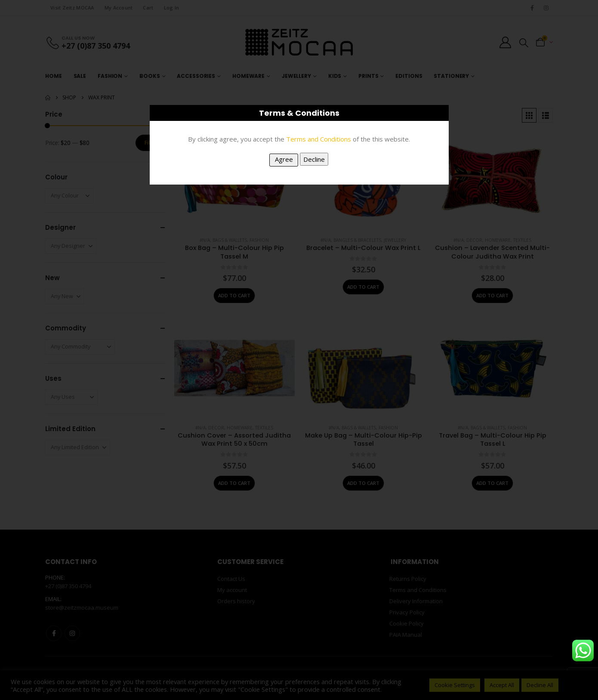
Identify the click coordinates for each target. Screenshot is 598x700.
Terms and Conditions (319, 139)
